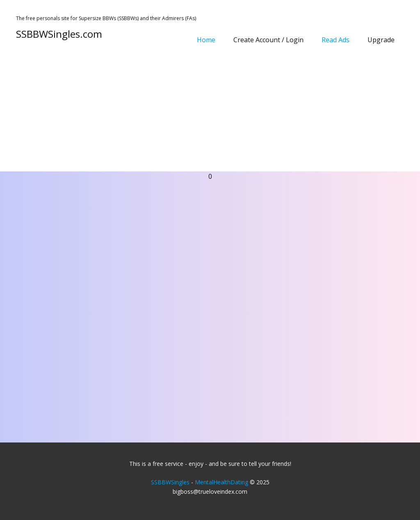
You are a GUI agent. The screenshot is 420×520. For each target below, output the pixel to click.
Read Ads (336, 40)
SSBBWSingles (170, 482)
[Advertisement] (210, 110)
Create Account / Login (268, 40)
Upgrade (381, 40)
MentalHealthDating (221, 482)
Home (206, 40)
